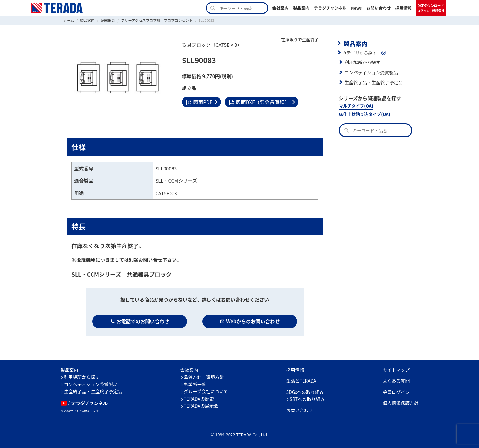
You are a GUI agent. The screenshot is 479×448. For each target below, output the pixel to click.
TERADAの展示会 (201, 406)
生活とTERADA (301, 381)
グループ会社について (206, 391)
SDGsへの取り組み (305, 392)
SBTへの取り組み (307, 399)
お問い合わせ (379, 8)
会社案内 (280, 8)
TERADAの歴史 (199, 398)
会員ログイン (396, 392)
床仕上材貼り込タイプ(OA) (364, 113)
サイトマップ (396, 369)
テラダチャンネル (330, 8)
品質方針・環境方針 (204, 377)
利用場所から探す (362, 62)
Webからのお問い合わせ (250, 321)
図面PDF (199, 101)
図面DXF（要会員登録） (257, 101)
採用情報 (404, 8)
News (356, 8)
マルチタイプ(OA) (355, 105)
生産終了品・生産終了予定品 (373, 82)
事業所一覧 (195, 384)
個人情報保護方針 (401, 403)
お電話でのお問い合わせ (140, 321)
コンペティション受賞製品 (370, 72)
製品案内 (301, 8)
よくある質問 (396, 381)
